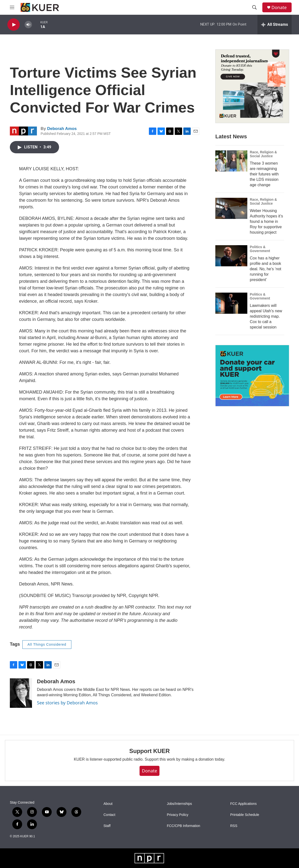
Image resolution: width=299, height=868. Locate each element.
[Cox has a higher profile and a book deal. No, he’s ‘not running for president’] (231, 256)
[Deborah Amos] (21, 693)
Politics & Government (260, 249)
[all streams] (275, 25)
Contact (110, 815)
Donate (279, 7)
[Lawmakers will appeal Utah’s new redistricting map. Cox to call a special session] (231, 303)
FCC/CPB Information (183, 826)
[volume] (28, 25)
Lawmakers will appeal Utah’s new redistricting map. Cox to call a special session (266, 316)
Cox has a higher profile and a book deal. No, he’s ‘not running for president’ (266, 269)
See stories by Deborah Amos (67, 703)
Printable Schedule (245, 815)
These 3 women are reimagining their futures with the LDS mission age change (264, 174)
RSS (234, 826)
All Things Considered (47, 644)
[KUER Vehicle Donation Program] (252, 376)
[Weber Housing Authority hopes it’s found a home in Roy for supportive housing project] (231, 208)
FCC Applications (244, 804)
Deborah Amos (62, 129)
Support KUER (149, 751)
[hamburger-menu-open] (12, 7)
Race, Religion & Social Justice (263, 154)
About (108, 804)
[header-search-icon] (254, 7)
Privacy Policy (178, 815)
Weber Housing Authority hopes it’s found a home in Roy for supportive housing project (266, 221)
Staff (107, 826)
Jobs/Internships (179, 804)
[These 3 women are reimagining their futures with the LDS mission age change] (231, 161)
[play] (14, 25)
